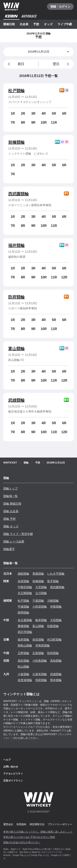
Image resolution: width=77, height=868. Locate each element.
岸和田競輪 (43, 645)
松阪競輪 (53, 626)
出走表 (24, 24)
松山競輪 (23, 667)
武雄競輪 (16, 400)
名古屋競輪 (25, 620)
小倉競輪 (23, 674)
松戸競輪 (16, 91)
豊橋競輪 (23, 626)
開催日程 (9, 24)
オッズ (48, 24)
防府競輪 (16, 297)
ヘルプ (7, 760)
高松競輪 (23, 661)
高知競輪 (56, 661)
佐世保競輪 (25, 680)
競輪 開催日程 (12, 504)
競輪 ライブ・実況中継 (18, 534)
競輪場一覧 (10, 496)
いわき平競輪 (56, 574)
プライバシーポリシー (60, 824)
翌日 (62, 64)
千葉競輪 (38, 601)
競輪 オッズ (11, 526)
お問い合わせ (11, 767)
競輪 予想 (9, 519)
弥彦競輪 (23, 581)
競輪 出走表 (11, 511)
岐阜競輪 (41, 620)
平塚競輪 (23, 607)
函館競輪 (23, 574)
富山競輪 (16, 349)
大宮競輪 (41, 587)
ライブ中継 (65, 24)
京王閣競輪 (25, 593)
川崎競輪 (53, 601)
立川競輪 (41, 593)
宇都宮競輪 (25, 587)
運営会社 (8, 824)
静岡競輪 (23, 613)
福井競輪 (16, 245)
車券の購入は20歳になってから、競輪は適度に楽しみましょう (38, 832)
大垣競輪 (56, 620)
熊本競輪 (56, 680)
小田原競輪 (40, 607)
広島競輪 (38, 653)
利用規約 (21, 824)
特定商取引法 (37, 824)
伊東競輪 (56, 607)
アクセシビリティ (13, 774)
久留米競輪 (40, 674)
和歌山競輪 (25, 645)
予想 (36, 24)
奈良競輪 (38, 640)
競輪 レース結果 (14, 541)
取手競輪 (53, 581)
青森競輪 (38, 574)
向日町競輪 (54, 640)
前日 (15, 64)
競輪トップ (10, 488)
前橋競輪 (16, 142)
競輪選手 (9, 549)
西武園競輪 (18, 194)
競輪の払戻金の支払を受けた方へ (22, 842)
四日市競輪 (25, 632)
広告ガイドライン (13, 781)
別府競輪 (41, 680)
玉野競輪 (23, 653)
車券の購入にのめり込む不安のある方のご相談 (29, 837)
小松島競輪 (40, 661)
